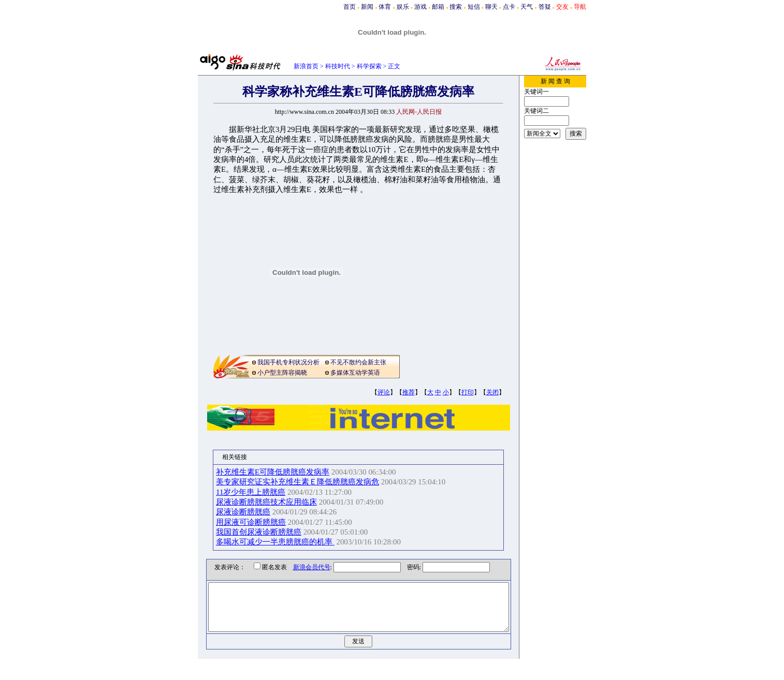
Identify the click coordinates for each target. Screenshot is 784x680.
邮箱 (438, 7)
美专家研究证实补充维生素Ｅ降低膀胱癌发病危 (308, 482)
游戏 (420, 7)
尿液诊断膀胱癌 (254, 512)
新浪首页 (306, 66)
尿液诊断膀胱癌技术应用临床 (277, 502)
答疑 (545, 7)
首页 (350, 7)
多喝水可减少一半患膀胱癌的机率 (286, 542)
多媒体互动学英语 (355, 373)
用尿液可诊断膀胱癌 (262, 522)
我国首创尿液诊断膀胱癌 (270, 532)
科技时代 (338, 66)
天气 (527, 7)
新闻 (367, 7)
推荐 (409, 392)
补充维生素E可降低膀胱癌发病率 (284, 472)
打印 (468, 392)
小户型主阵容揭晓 (282, 373)
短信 (474, 7)
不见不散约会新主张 (358, 362)
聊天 (491, 7)
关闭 (492, 392)
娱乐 (403, 7)
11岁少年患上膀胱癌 (262, 492)
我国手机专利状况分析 (288, 362)
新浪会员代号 (304, 567)
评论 (384, 392)
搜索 (456, 7)
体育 (385, 7)
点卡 (509, 7)
